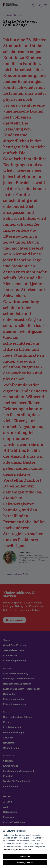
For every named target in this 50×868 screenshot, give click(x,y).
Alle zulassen (25, 856)
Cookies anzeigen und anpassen (17, 849)
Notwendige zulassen (25, 862)
